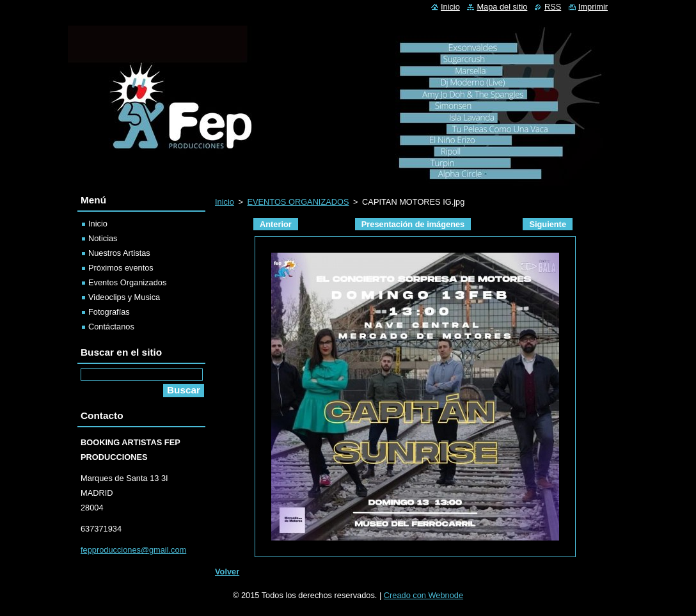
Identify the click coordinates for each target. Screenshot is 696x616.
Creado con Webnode (423, 595)
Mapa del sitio (502, 7)
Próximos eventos (121, 268)
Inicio (225, 202)
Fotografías (109, 312)
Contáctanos (111, 327)
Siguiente (548, 224)
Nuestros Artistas (119, 253)
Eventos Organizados (127, 282)
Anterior (276, 224)
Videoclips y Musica (124, 297)
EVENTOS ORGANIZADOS (298, 202)
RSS (553, 7)
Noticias (103, 238)
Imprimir (593, 7)
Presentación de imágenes (413, 224)
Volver (227, 572)
